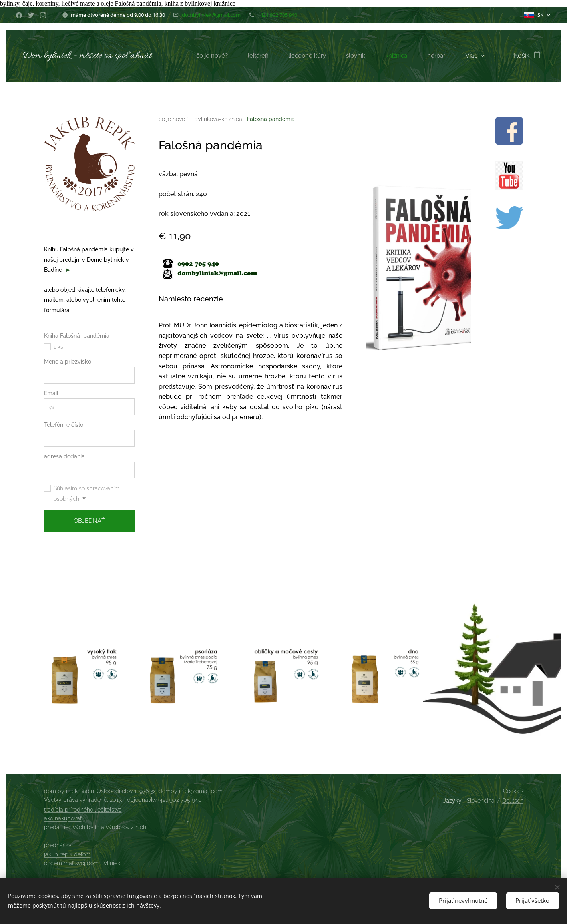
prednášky (58, 845)
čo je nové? (173, 119)
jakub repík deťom (67, 854)
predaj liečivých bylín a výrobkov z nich (95, 827)
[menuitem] (208, 56)
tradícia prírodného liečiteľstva (83, 810)
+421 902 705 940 (277, 15)
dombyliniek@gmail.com (211, 15)
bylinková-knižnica (217, 119)
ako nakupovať (63, 818)
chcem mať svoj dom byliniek (82, 863)
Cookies (513, 791)
